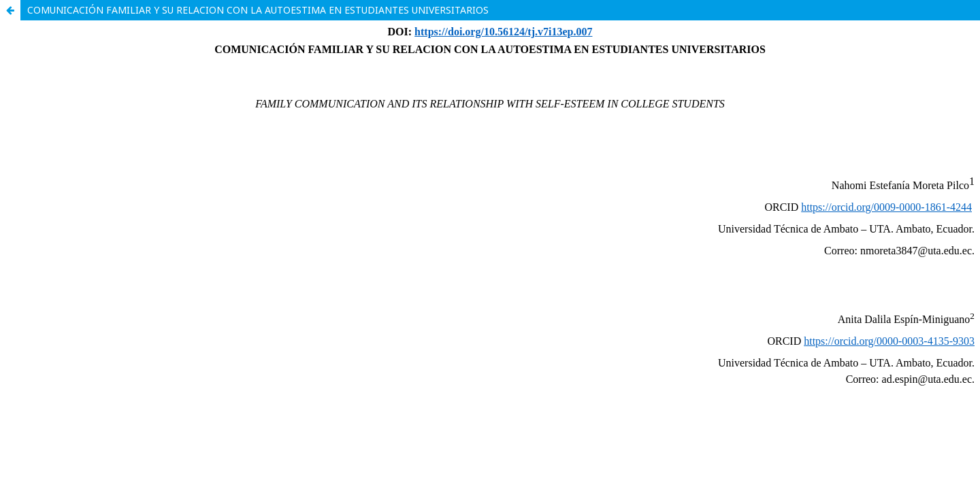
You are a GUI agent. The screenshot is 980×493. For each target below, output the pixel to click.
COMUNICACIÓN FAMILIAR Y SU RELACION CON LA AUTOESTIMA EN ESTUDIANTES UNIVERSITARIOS (258, 10)
